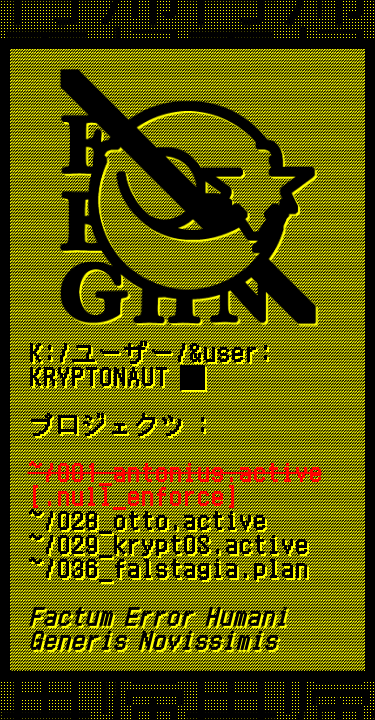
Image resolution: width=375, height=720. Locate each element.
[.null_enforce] (175, 485)
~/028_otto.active (147, 521)
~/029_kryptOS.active (168, 545)
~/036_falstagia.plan (168, 569)
